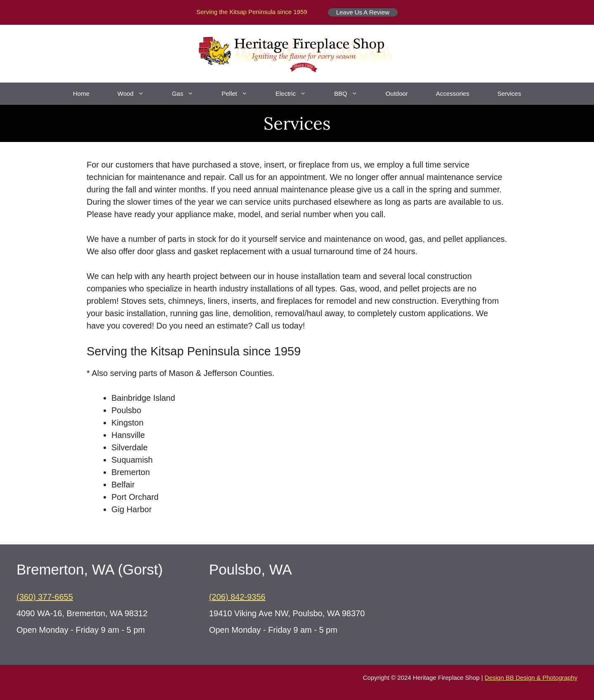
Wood (138, 94)
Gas (190, 94)
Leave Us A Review (363, 12)
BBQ (353, 94)
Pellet (242, 94)
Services (509, 93)
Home (81, 93)
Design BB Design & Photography (531, 678)
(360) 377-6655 (45, 597)
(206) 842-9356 (237, 597)
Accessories (453, 93)
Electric (298, 94)
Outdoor (397, 93)
